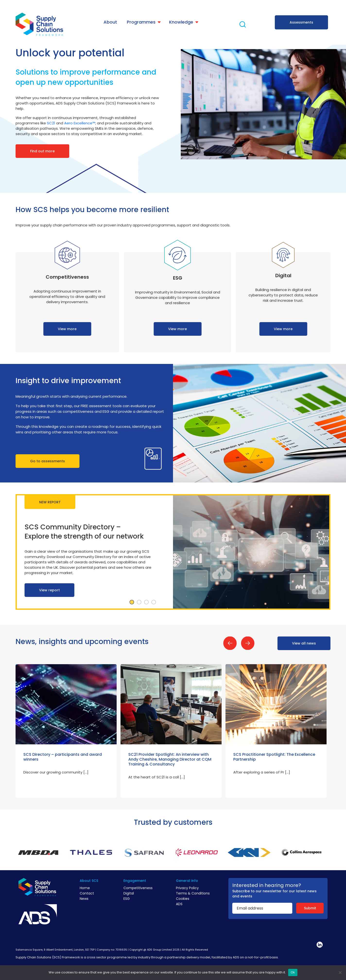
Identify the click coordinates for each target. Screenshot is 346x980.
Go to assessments (48, 461)
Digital (129, 893)
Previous (230, 643)
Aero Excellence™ (80, 123)
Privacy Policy (187, 888)
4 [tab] (154, 602)
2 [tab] (139, 602)
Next (248, 643)
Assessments (301, 22)
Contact (87, 893)
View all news (304, 643)
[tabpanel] (173, 552)
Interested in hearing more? (267, 885)
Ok (293, 972)
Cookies (183, 899)
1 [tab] (132, 602)
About (110, 22)
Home (85, 888)
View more (67, 329)
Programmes (141, 22)
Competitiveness (138, 888)
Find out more (42, 151)
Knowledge (181, 22)
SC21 (51, 123)
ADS (179, 904)
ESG (127, 899)
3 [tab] (147, 602)
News (84, 899)
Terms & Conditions (193, 893)
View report (49, 590)
